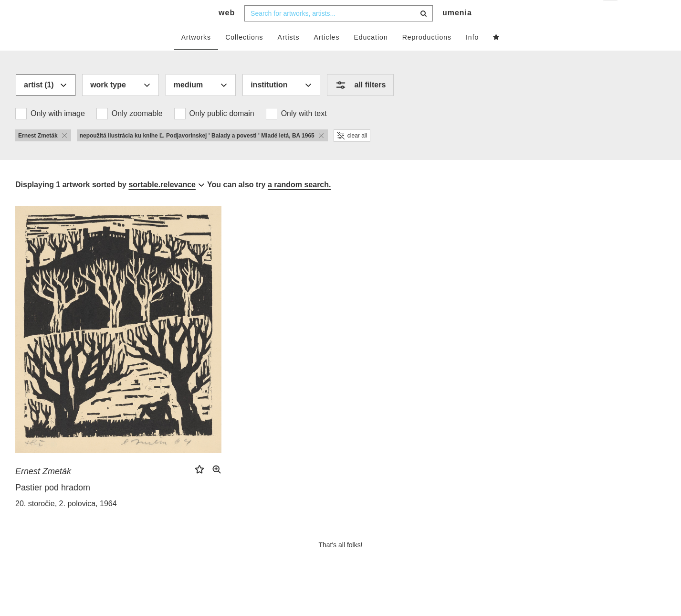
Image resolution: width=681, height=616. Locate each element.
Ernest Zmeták (43, 490)
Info (472, 56)
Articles (327, 56)
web (227, 31)
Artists (289, 56)
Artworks (196, 56)
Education (371, 56)
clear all (352, 154)
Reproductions (427, 56)
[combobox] (339, 32)
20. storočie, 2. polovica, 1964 (66, 522)
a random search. (299, 203)
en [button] (611, 15)
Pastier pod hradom (53, 506)
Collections (244, 56)
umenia (457, 31)
